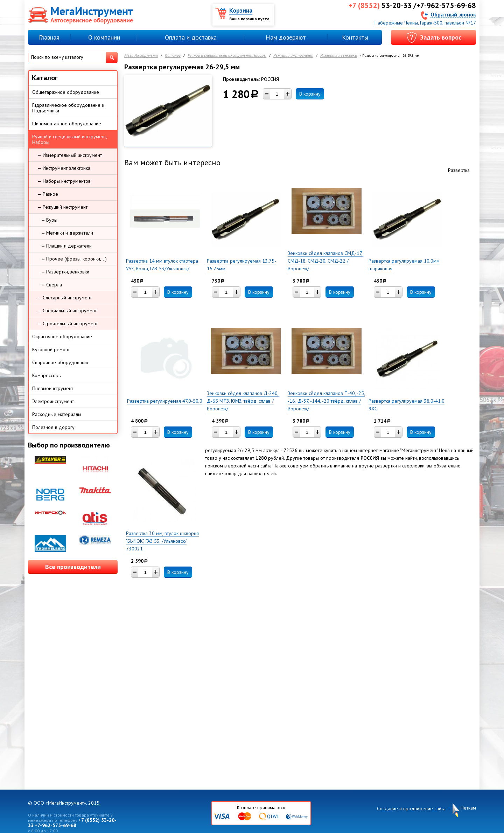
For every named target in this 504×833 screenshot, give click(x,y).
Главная (49, 37)
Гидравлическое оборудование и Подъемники (68, 108)
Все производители (73, 567)
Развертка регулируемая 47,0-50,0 (165, 401)
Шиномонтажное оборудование (67, 124)
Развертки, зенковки (339, 55)
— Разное (48, 194)
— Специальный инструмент (67, 311)
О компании (104, 37)
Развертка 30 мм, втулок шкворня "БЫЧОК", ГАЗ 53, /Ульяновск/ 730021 (162, 541)
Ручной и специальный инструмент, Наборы (227, 55)
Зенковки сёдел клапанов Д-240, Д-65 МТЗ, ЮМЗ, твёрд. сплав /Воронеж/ (243, 401)
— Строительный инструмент (68, 324)
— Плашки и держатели (66, 246)
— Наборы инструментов (64, 181)
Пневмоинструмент (53, 388)
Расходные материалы (57, 414)
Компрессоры (47, 375)
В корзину (310, 94)
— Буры (49, 220)
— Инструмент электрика (64, 168)
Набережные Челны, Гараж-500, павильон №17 (425, 23)
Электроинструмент (53, 401)
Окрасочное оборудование (62, 336)
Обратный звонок (453, 14)
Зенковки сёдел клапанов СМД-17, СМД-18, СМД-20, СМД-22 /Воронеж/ (325, 261)
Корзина (241, 10)
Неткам (468, 808)
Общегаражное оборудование (66, 92)
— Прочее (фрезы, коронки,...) (74, 259)
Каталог (173, 55)
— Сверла (51, 285)
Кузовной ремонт (51, 349)
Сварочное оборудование (61, 362)
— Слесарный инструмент (65, 298)
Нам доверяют (286, 37)
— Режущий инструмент (62, 207)
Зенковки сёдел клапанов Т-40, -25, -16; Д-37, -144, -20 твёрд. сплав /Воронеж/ (326, 401)
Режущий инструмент (293, 55)
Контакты (355, 37)
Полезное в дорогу (53, 427)
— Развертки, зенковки (65, 272)
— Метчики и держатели (67, 233)
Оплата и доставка (191, 37)
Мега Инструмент (141, 55)
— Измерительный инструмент (70, 155)
